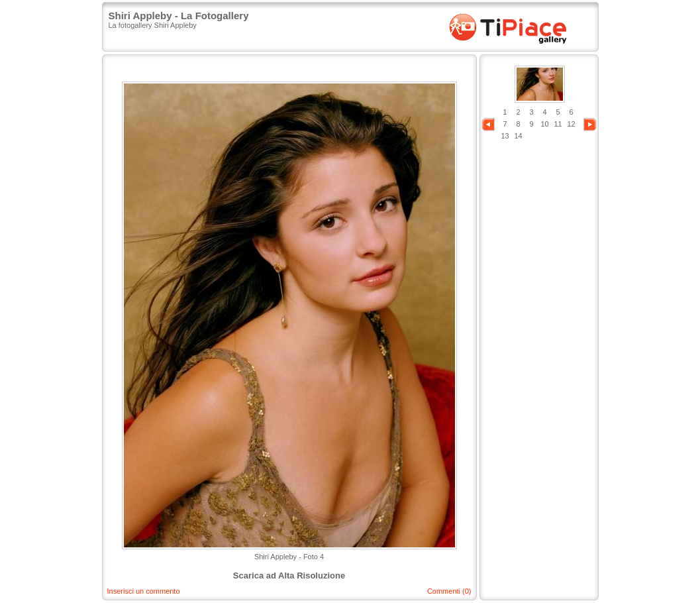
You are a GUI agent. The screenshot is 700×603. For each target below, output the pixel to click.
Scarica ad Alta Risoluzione (289, 576)
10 (544, 124)
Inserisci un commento (144, 591)
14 (518, 136)
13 (505, 136)
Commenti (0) (449, 591)
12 (571, 124)
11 (558, 124)
